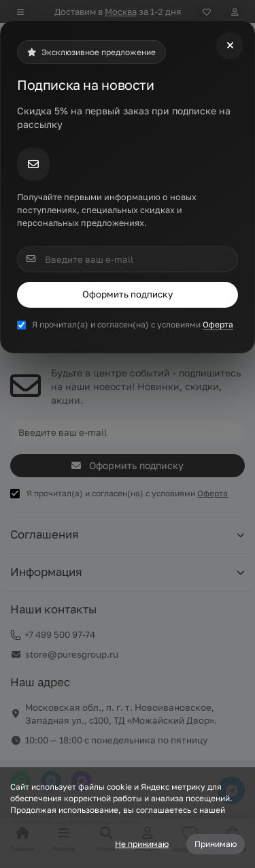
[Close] (230, 46)
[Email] (128, 259)
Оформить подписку (128, 294)
